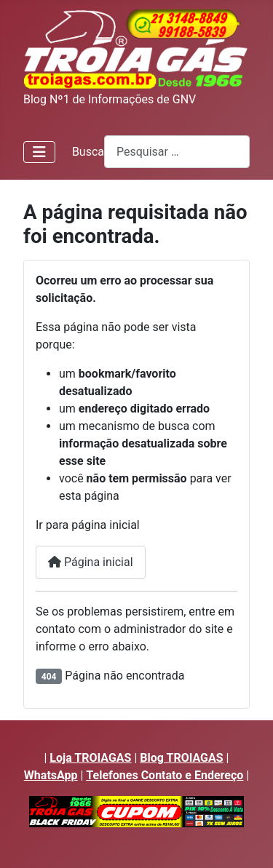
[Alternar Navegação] (39, 152)
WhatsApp (51, 775)
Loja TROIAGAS (90, 758)
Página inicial (91, 562)
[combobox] (177, 152)
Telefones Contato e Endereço (165, 775)
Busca (88, 152)
